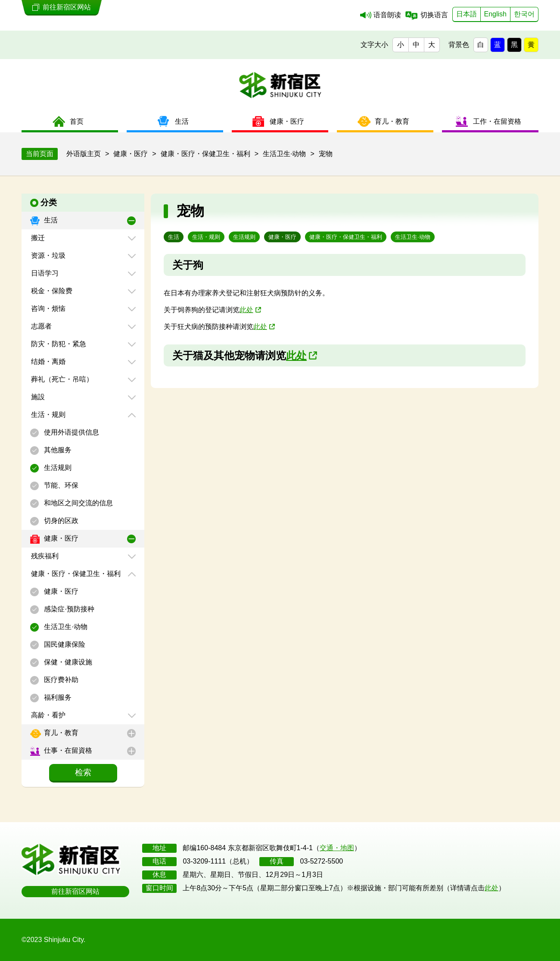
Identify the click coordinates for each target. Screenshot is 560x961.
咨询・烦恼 (47, 308)
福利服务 (57, 697)
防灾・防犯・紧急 (58, 344)
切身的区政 (60, 521)
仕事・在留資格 (67, 750)
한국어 (524, 14)
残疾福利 (44, 556)
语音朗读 (387, 15)
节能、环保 (60, 485)
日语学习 (44, 273)
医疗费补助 (60, 680)
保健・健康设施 (67, 662)
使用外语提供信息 (71, 432)
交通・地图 (337, 848)
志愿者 (40, 326)
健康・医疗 (60, 538)
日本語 (467, 14)
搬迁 (37, 238)
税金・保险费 (51, 291)
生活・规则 (47, 415)
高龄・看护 (47, 715)
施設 (37, 397)
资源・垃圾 (47, 255)
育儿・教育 (60, 733)
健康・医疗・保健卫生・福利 (75, 574)
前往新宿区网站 (75, 891)
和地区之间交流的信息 (78, 503)
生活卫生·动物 (65, 627)
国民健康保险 (64, 644)
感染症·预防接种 (68, 609)
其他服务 (57, 450)
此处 (246, 310)
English (495, 14)
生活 (50, 220)
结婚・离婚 (47, 362)
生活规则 (57, 468)
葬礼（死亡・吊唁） (61, 379)
